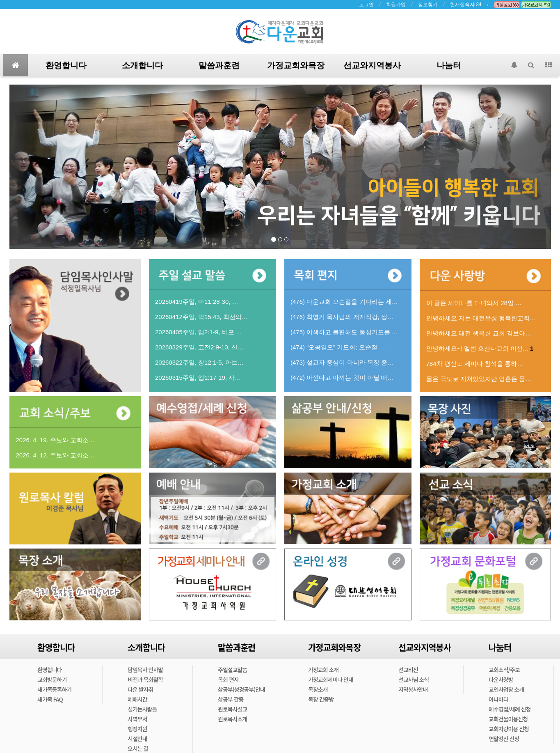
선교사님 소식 (414, 680)
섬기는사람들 (142, 709)
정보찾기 (428, 5)
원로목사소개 (232, 719)
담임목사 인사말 (145, 670)
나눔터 (449, 65)
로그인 (366, 5)
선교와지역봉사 (372, 65)
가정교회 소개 (323, 670)
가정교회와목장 (296, 65)
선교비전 (408, 670)
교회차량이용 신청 (509, 729)
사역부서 (137, 719)
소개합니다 (142, 65)
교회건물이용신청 (508, 719)
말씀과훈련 (219, 65)
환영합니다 (66, 65)
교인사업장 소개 (506, 689)
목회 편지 (228, 680)
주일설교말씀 (232, 670)
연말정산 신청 (504, 739)
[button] (50, 167)
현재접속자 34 (466, 5)
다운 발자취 (140, 689)
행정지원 (137, 729)
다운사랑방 (501, 680)
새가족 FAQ (50, 699)
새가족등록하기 (54, 689)
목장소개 (318, 689)
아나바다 (498, 699)
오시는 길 (138, 748)
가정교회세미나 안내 (331, 680)
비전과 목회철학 (145, 680)
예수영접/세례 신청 (510, 709)
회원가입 (396, 5)
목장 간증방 (321, 699)
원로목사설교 (232, 709)
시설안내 (137, 739)
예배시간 (137, 699)
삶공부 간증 (231, 699)
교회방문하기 (52, 680)
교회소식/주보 (504, 670)
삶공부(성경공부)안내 (241, 689)
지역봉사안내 (413, 689)
